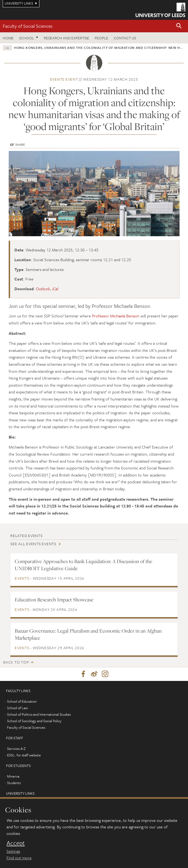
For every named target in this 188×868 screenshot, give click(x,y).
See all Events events (33, 544)
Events (22, 578)
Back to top (16, 662)
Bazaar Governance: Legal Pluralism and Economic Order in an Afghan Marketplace (88, 634)
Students (14, 783)
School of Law (17, 708)
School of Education (22, 701)
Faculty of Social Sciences (28, 26)
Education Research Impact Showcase (54, 599)
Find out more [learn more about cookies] (19, 858)
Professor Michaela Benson (116, 316)
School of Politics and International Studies (39, 714)
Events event (64, 79)
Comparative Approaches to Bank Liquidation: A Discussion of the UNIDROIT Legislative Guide (84, 565)
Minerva (13, 776)
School (27, 38)
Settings (13, 851)
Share (20, 144)
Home (8, 38)
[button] (179, 26)
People (101, 38)
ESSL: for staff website (24, 755)
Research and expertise (67, 38)
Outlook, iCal (47, 289)
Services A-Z (16, 749)
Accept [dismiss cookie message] (16, 843)
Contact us (125, 38)
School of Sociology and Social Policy (34, 721)
